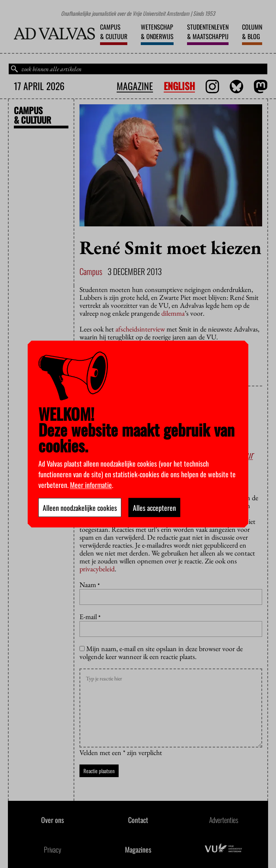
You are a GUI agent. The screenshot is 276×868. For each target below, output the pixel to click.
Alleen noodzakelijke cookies (80, 507)
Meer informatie (91, 484)
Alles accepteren (154, 507)
